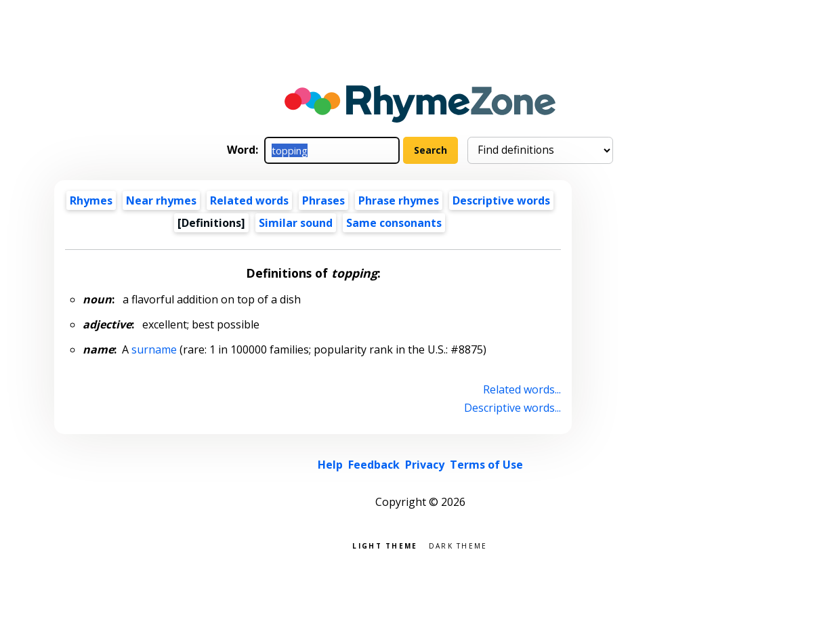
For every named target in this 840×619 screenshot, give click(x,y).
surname (154, 349)
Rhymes (91, 200)
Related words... (522, 389)
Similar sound (296, 223)
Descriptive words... (512, 408)
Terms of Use (486, 465)
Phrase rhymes (399, 200)
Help (330, 465)
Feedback (374, 465)
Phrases (323, 200)
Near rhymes (161, 200)
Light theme (385, 545)
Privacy (425, 465)
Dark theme (458, 545)
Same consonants (394, 223)
